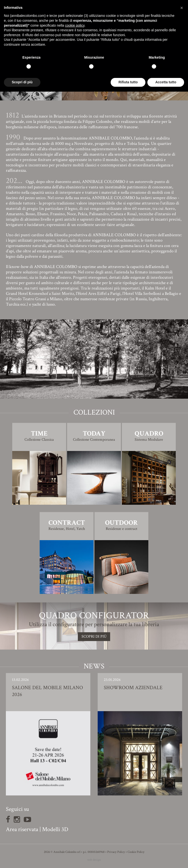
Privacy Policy (116, 852)
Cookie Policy (136, 852)
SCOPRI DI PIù (94, 637)
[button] (182, 8)
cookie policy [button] (75, 25)
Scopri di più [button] (22, 82)
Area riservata (22, 829)
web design (94, 860)
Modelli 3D (55, 829)
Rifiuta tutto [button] (128, 82)
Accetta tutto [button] (166, 82)
